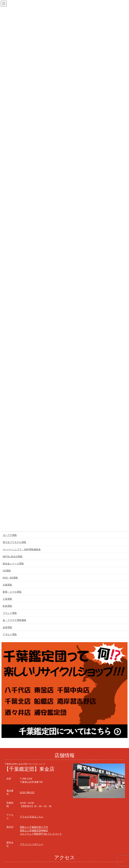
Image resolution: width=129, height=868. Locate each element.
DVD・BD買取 (10, 578)
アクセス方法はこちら (32, 817)
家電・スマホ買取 (12, 592)
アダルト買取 (10, 634)
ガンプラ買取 (10, 535)
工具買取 (7, 599)
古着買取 (7, 585)
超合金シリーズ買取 (13, 564)
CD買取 (7, 571)
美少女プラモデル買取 (14, 542)
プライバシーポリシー (32, 844)
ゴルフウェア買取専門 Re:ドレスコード (41, 834)
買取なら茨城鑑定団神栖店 (34, 830)
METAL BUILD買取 (13, 557)
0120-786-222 (27, 792)
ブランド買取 (10, 613)
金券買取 (7, 627)
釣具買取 (7, 606)
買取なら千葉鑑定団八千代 (34, 827)
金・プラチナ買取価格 (14, 620)
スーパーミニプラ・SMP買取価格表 (22, 549)
